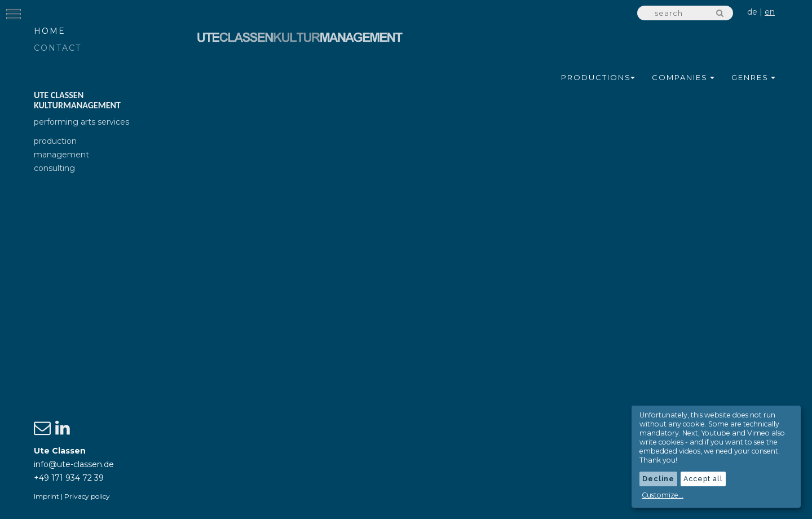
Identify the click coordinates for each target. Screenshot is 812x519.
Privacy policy (87, 496)
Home (50, 31)
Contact (58, 48)
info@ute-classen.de (74, 464)
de (752, 12)
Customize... (663, 495)
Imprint (47, 496)
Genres (753, 77)
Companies (683, 77)
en (770, 12)
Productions (598, 77)
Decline (658, 479)
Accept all (703, 479)
